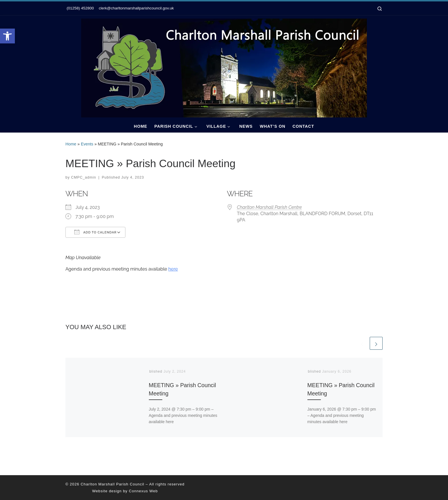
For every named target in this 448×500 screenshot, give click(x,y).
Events (87, 144)
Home (71, 144)
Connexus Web (143, 491)
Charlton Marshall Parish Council (112, 484)
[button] (7, 36)
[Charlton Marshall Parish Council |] (224, 67)
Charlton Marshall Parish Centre (269, 207)
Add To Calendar (95, 232)
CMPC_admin (84, 177)
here (173, 269)
